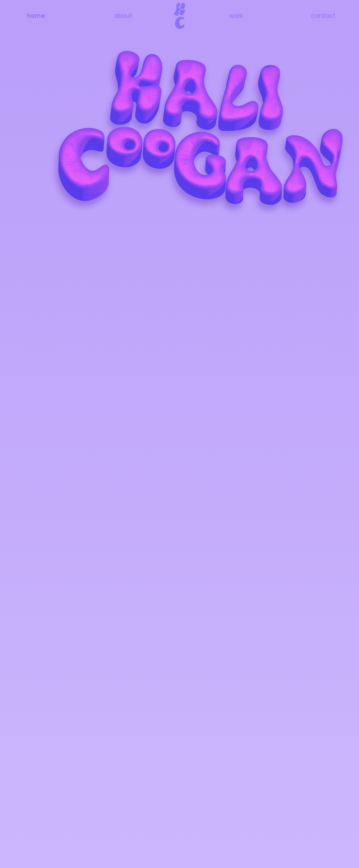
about (123, 16)
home (36, 16)
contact (323, 16)
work (236, 16)
